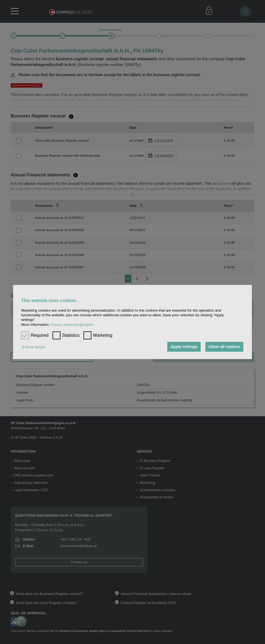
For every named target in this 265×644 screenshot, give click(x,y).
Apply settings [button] (184, 347)
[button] (35, 347)
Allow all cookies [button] (224, 347)
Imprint (88, 325)
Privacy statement (65, 325)
